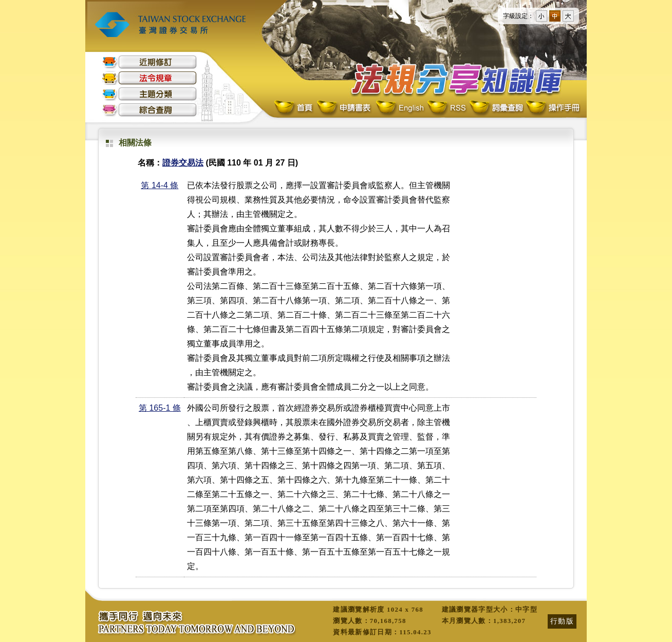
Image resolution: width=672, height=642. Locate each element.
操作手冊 (552, 108)
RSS (446, 108)
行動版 (562, 621)
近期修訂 (150, 62)
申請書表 (344, 108)
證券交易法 (183, 163)
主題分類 (150, 94)
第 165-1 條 (160, 408)
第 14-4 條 (160, 185)
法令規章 (150, 78)
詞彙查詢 (496, 108)
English (400, 108)
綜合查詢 (150, 110)
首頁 (294, 108)
